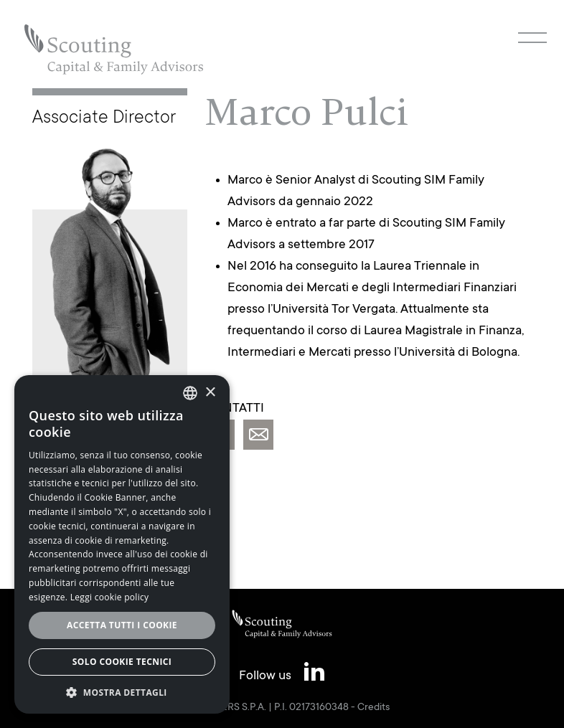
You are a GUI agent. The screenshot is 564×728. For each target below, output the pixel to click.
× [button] (210, 393)
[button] (122, 692)
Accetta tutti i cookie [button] (122, 625)
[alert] (122, 544)
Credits (373, 708)
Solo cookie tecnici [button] (122, 662)
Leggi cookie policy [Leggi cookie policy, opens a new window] (110, 597)
